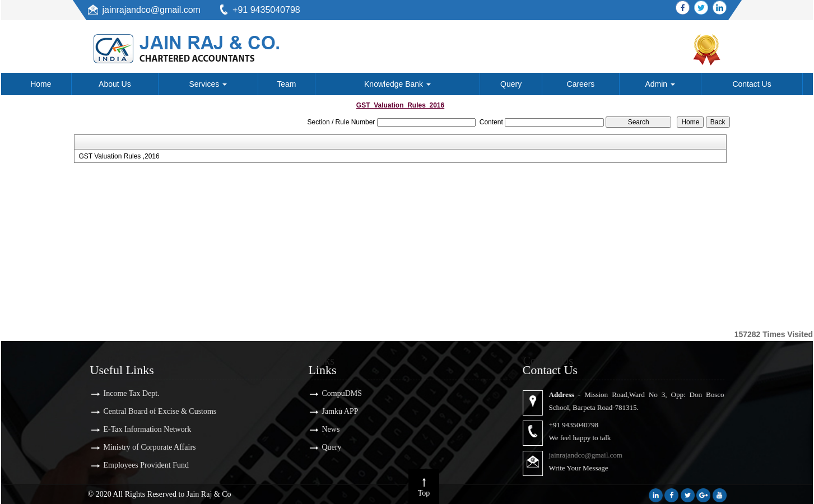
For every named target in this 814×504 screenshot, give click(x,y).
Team (286, 84)
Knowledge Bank (397, 84)
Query (511, 84)
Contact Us (752, 84)
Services (208, 84)
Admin (660, 84)
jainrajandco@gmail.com (152, 10)
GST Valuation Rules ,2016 (119, 156)
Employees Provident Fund (138, 465)
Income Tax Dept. (124, 393)
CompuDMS (334, 393)
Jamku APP (332, 411)
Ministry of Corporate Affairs (142, 447)
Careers (581, 84)
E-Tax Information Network (140, 429)
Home (41, 84)
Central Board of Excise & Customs (152, 411)
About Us (115, 84)
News (323, 429)
